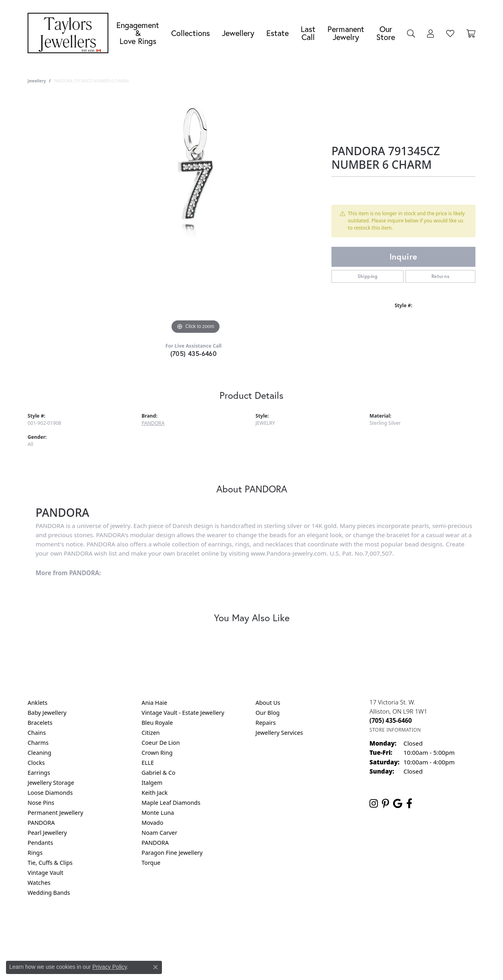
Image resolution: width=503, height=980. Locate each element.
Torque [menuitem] (151, 863)
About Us (268, 703)
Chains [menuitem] (37, 733)
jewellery (37, 81)
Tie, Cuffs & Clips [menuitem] (50, 863)
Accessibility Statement (319, 925)
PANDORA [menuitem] (41, 823)
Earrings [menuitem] (39, 773)
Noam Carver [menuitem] (159, 833)
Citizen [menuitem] (151, 733)
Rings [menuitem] (35, 853)
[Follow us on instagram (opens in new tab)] (374, 804)
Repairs (266, 723)
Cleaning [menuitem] (39, 753)
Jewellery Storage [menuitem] (51, 783)
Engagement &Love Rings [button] (138, 33)
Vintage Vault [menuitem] (45, 873)
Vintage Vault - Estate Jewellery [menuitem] (183, 713)
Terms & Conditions (260, 925)
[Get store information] (395, 730)
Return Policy (172, 925)
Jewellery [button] (238, 33)
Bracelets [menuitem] (40, 723)
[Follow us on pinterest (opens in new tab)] (385, 804)
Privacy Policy (212, 925)
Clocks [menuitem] (36, 763)
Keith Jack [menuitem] (155, 793)
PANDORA (153, 423)
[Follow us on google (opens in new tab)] (398, 804)
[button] (411, 33)
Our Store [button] (386, 33)
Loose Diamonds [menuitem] (50, 793)
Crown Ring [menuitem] (157, 753)
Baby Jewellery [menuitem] (47, 713)
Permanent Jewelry (346, 33)
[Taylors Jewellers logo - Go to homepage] (70, 33)
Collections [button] (191, 33)
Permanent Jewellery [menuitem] (55, 813)
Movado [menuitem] (152, 823)
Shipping (368, 276)
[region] (196, 216)
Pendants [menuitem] (40, 843)
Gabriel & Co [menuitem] (159, 773)
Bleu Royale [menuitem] (157, 723)
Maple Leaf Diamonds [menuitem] (171, 803)
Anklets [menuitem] (38, 703)
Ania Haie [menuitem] (154, 703)
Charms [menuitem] (38, 743)
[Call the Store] (391, 720)
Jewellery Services (279, 733)
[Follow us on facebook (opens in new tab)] (409, 804)
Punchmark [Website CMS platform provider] (266, 951)
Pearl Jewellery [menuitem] (47, 833)
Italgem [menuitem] (152, 783)
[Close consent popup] (156, 967)
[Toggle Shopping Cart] (471, 33)
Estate (277, 33)
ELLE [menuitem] (148, 763)
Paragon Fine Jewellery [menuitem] (172, 853)
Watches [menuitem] (39, 883)
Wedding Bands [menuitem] (49, 893)
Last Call (308, 33)
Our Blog (267, 713)
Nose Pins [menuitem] (41, 803)
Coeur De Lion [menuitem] (161, 743)
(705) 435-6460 (194, 353)
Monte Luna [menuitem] (158, 813)
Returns (441, 276)
